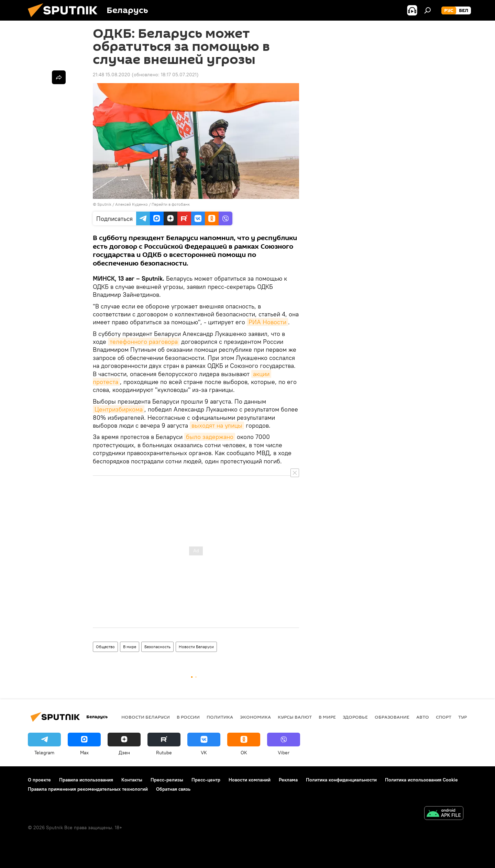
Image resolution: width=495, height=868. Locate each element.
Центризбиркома (119, 409)
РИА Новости (267, 322)
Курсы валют (295, 717)
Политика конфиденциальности (341, 780)
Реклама (288, 780)
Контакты (132, 780)
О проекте (39, 780)
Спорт (444, 717)
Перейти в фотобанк (171, 204)
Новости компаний (250, 780)
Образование (392, 717)
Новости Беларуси (196, 647)
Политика (220, 717)
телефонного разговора (144, 342)
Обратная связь (173, 789)
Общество (105, 647)
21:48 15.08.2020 (112, 75)
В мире (130, 647)
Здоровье (355, 717)
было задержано (210, 437)
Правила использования (86, 780)
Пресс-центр (206, 780)
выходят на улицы (217, 425)
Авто (423, 717)
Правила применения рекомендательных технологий (88, 789)
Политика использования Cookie (421, 780)
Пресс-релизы (167, 780)
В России (188, 717)
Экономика (255, 717)
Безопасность (157, 647)
